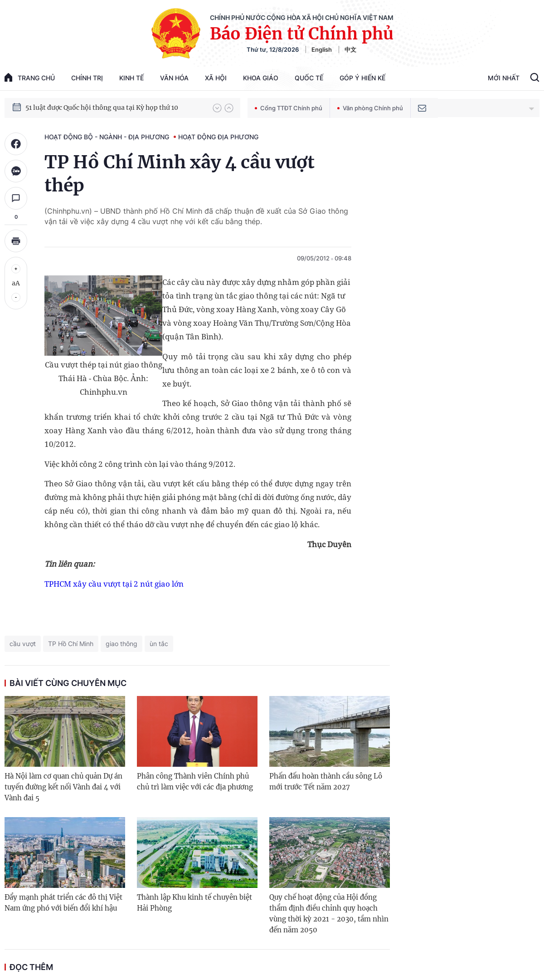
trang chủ (30, 77)
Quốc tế (309, 78)
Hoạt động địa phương (218, 137)
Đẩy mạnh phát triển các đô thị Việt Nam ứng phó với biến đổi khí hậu (63, 903)
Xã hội (216, 78)
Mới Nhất (504, 78)
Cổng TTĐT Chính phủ (289, 108)
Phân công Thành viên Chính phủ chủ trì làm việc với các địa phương (195, 782)
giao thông (121, 644)
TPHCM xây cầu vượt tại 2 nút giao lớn (114, 584)
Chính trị (87, 78)
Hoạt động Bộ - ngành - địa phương (107, 137)
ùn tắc (159, 644)
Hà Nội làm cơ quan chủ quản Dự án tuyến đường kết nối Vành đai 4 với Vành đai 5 (63, 787)
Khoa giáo (261, 78)
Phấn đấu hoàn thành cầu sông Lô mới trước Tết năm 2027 (326, 782)
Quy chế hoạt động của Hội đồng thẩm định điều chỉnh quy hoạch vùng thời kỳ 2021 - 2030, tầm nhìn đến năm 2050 (329, 914)
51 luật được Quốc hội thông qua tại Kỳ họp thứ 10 (102, 112)
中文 (350, 49)
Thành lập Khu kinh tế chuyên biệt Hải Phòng (194, 903)
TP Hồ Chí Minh (71, 644)
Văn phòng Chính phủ (370, 108)
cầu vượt (23, 644)
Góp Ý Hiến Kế (362, 78)
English (322, 49)
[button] (217, 108)
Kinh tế (131, 78)
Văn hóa (174, 78)
